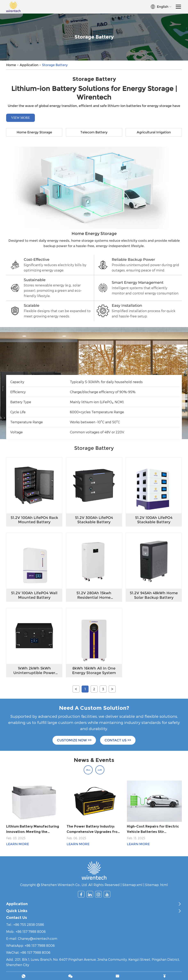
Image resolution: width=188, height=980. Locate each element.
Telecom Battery (94, 132)
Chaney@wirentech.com (38, 938)
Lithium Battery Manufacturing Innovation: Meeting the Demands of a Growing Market (33, 829)
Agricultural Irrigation (154, 132)
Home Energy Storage (34, 132)
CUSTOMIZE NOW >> (74, 740)
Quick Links (17, 911)
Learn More (18, 844)
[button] (88, 770)
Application (29, 65)
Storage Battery (55, 65)
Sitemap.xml (132, 885)
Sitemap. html (157, 885)
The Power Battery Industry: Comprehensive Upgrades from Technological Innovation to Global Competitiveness (94, 829)
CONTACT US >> (118, 740)
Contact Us (17, 918)
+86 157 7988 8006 (40, 945)
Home (11, 65)
